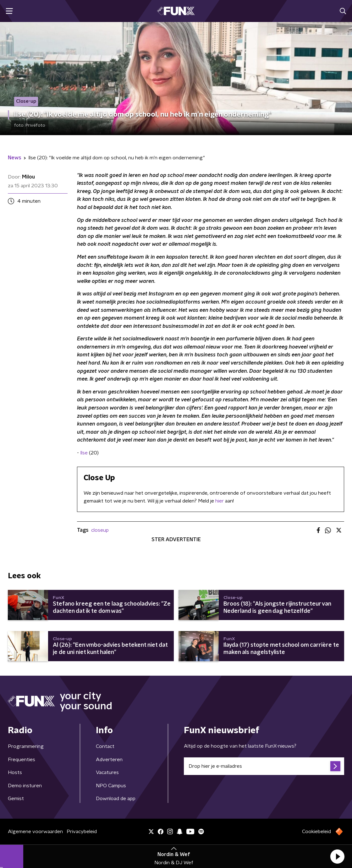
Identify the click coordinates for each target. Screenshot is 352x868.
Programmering (26, 746)
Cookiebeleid (316, 832)
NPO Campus (111, 786)
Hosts (15, 772)
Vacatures (107, 772)
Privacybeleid (82, 832)
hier (220, 501)
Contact (105, 746)
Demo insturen (25, 786)
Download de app (116, 799)
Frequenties (22, 760)
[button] (337, 856)
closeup (100, 530)
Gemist (16, 799)
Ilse (84, 453)
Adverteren (109, 760)
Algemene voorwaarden (35, 832)
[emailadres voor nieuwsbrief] (264, 766)
